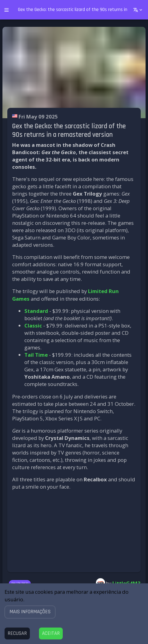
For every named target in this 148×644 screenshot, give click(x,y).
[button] (30, 612)
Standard (36, 311)
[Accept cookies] (51, 633)
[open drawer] (7, 10)
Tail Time (36, 355)
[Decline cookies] (17, 633)
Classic (33, 326)
